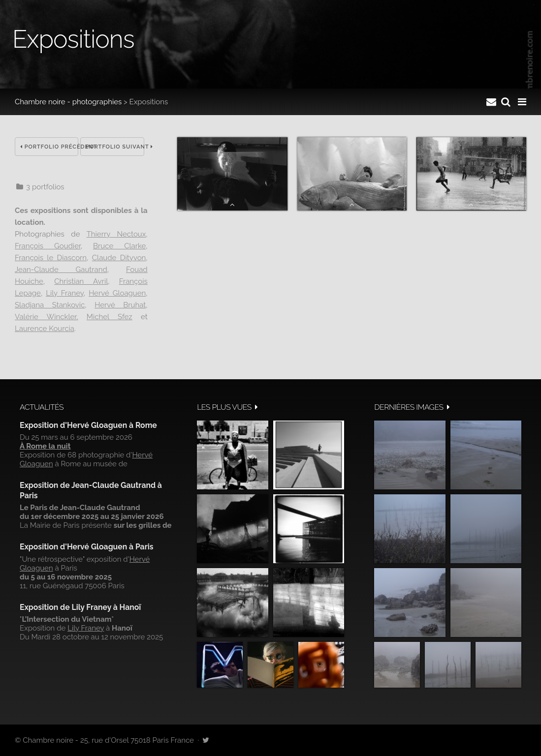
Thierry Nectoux (116, 234)
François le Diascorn (51, 258)
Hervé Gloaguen (117, 293)
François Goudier (48, 246)
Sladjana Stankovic (50, 305)
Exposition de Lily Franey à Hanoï (80, 607)
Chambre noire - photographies (68, 102)
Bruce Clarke (119, 246)
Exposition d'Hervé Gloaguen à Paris (87, 547)
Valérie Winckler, (47, 317)
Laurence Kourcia (45, 329)
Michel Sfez (110, 317)
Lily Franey (65, 293)
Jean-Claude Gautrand (61, 270)
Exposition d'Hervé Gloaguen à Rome (88, 425)
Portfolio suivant (115, 147)
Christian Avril (81, 281)
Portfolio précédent (49, 147)
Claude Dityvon (119, 258)
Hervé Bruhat (120, 305)
